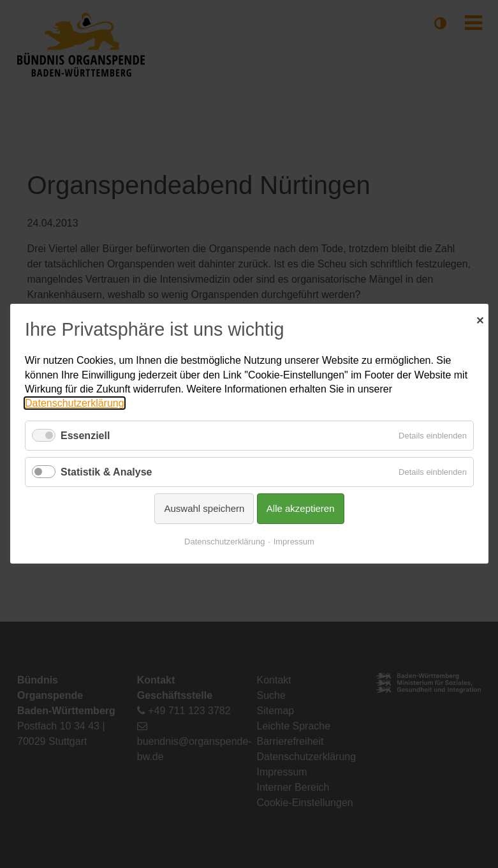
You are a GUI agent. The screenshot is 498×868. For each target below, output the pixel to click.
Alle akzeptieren (300, 509)
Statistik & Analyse (106, 472)
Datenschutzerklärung (75, 404)
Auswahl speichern (204, 509)
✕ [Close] (480, 319)
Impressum (293, 542)
